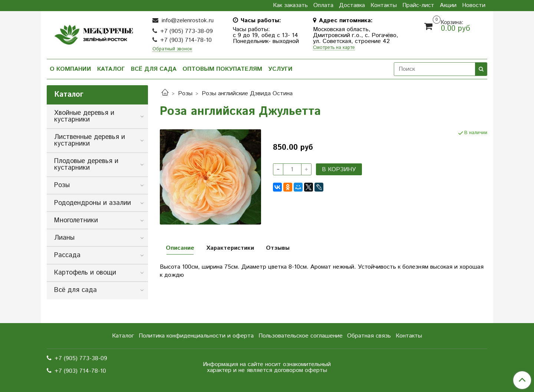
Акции (448, 6)
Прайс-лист (418, 6)
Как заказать (290, 6)
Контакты (384, 6)
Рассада (67, 255)
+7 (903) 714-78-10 (186, 40)
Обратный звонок (172, 49)
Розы (185, 94)
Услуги (280, 69)
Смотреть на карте (334, 48)
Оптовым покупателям (222, 69)
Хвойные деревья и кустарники (84, 116)
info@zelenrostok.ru (187, 21)
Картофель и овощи (85, 273)
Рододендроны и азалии (93, 203)
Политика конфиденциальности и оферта (196, 336)
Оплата (323, 6)
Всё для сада (154, 69)
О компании (70, 69)
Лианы (64, 238)
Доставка (352, 6)
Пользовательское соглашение (301, 336)
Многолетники (76, 220)
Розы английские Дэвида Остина (247, 94)
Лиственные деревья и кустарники (90, 140)
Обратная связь (369, 336)
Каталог (111, 69)
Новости (474, 6)
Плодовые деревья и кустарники (86, 165)
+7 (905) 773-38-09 (187, 31)
